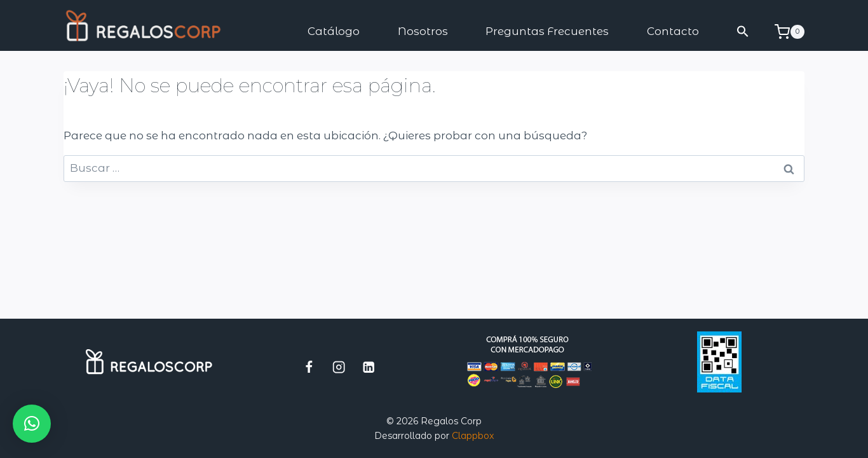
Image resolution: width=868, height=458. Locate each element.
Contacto (673, 31)
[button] (743, 31)
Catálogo (334, 31)
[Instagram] (339, 367)
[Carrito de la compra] (790, 32)
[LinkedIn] (369, 367)
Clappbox (473, 436)
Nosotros (423, 31)
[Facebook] (309, 367)
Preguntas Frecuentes (547, 31)
